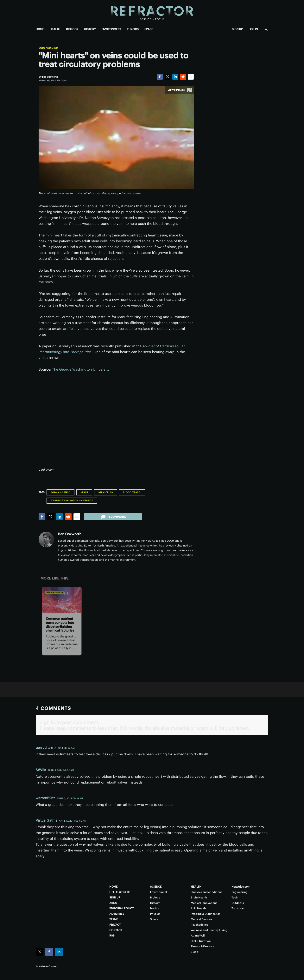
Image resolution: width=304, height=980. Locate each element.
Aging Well (198, 936)
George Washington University (72, 500)
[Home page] (152, 12)
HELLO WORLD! (119, 892)
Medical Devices (201, 919)
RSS (112, 936)
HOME (40, 29)
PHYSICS (133, 29)
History (155, 903)
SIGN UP (237, 29)
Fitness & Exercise (203, 946)
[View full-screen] (189, 90)
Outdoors (238, 903)
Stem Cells (106, 492)
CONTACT (116, 930)
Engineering (240, 892)
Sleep (194, 952)
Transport (238, 908)
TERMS (114, 919)
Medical (155, 908)
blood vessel (132, 492)
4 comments (113, 517)
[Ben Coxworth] (50, 77)
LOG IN (253, 29)
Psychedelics (199, 925)
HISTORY (90, 29)
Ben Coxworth (70, 534)
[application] (116, 422)
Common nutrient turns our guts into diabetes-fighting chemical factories (60, 625)
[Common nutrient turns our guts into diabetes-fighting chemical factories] (62, 600)
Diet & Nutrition (54, 592)
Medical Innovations (204, 903)
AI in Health (198, 908)
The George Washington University (81, 369)
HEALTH (55, 29)
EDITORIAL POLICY (122, 908)
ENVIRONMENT (111, 29)
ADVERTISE (117, 914)
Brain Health (199, 897)
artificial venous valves (82, 329)
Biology (155, 897)
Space (154, 919)
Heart (84, 492)
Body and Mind (48, 48)
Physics (155, 914)
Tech (235, 897)
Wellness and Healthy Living (209, 930)
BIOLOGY (72, 29)
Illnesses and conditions (207, 892)
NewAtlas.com (241, 887)
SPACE (149, 29)
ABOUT (114, 903)
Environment (159, 892)
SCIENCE (156, 887)
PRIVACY (115, 925)
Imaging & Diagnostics (206, 914)
